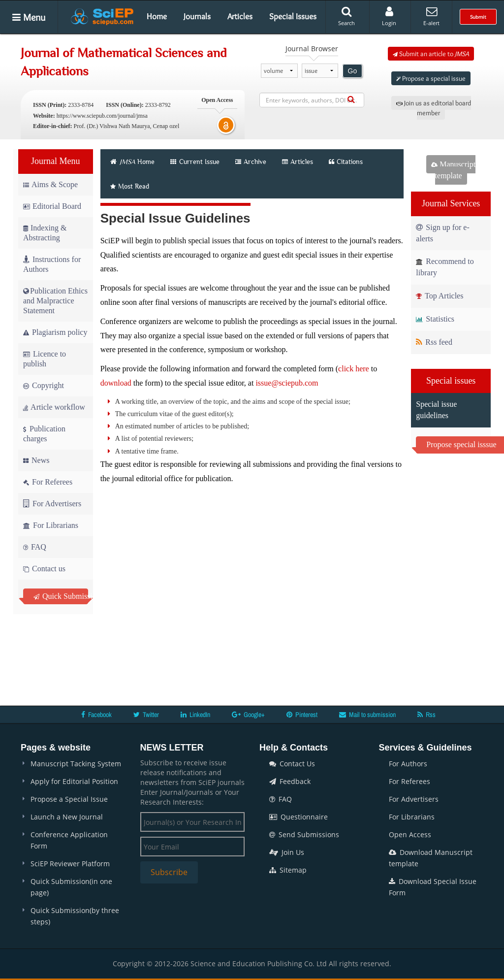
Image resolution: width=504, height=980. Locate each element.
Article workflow (54, 407)
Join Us (287, 852)
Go (353, 71)
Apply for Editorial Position (74, 781)
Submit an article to (431, 54)
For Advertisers (52, 504)
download (116, 383)
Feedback (290, 781)
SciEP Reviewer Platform (70, 864)
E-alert (431, 16)
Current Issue (195, 162)
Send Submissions (304, 834)
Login (389, 16)
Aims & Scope (50, 184)
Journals (197, 16)
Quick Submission (61, 596)
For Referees (48, 482)
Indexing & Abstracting (45, 233)
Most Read (130, 186)
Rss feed (434, 342)
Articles (240, 16)
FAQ (35, 547)
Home (157, 16)
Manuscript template (453, 170)
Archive (251, 162)
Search (346, 16)
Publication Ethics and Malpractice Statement (55, 301)
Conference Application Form (69, 840)
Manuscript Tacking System (76, 764)
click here (354, 369)
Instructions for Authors (52, 264)
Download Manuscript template (431, 858)
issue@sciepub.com (287, 383)
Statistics (435, 319)
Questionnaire (299, 817)
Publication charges (44, 434)
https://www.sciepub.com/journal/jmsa (102, 116)
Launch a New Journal (67, 817)
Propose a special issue (431, 78)
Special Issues (293, 16)
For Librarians (51, 525)
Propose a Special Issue (69, 799)
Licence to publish (45, 359)
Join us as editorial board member (434, 108)
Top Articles (440, 296)
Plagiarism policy (55, 332)
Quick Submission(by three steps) (75, 916)
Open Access (410, 834)
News (36, 460)
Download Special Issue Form (433, 887)
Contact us (44, 569)
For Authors (408, 764)
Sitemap (288, 870)
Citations (346, 162)
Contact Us (292, 764)
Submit (478, 17)
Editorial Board (52, 206)
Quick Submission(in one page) (71, 887)
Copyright (44, 385)
